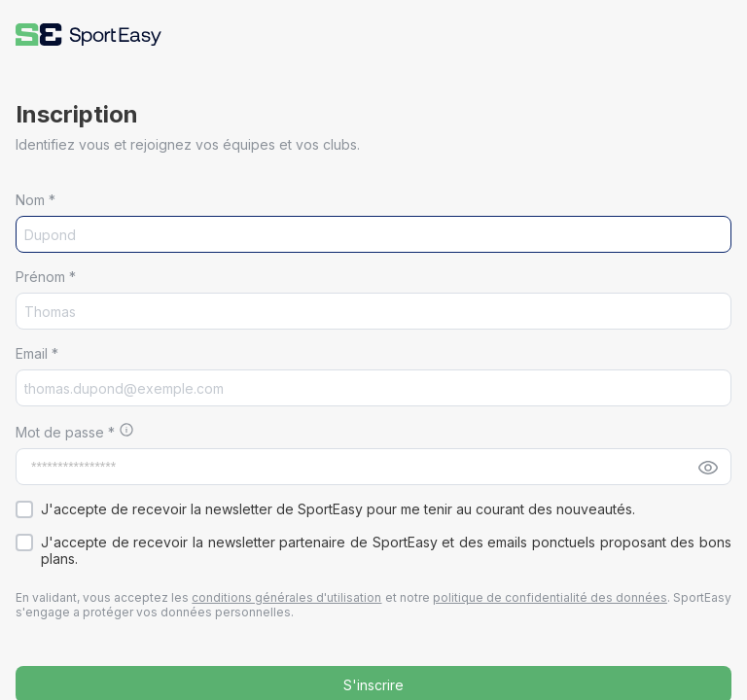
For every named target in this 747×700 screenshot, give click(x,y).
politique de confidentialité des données (550, 597)
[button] (89, 35)
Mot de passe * (67, 432)
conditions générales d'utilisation (286, 597)
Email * (37, 353)
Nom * (36, 200)
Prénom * (46, 277)
